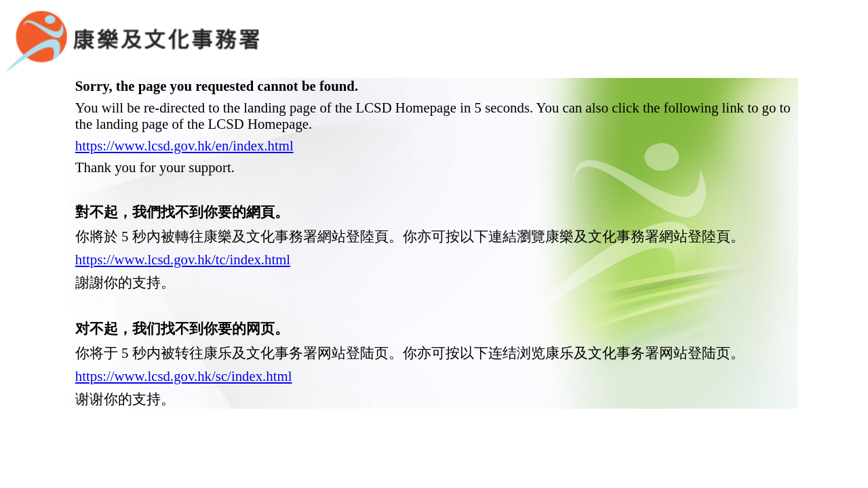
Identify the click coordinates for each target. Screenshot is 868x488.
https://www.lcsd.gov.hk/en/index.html (184, 124)
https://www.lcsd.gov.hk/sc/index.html (184, 355)
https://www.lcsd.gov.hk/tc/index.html (183, 238)
